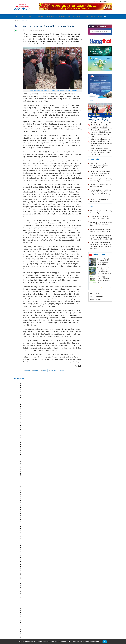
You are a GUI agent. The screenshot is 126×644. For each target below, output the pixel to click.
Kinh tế (28, 16)
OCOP (75, 16)
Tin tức (21, 16)
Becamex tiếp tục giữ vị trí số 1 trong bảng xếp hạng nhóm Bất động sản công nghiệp (100, 173)
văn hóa (62, 370)
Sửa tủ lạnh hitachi (95, 293)
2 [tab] (101, 287)
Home (18, 20)
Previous (90, 287)
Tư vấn (82, 16)
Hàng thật (95, 2)
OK (105, 642)
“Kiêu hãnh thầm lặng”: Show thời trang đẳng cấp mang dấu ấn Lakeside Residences (101, 165)
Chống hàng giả (99, 254)
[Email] (22, 627)
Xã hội (88, 16)
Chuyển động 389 (49, 16)
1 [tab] (99, 287)
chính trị (44, 370)
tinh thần (27, 370)
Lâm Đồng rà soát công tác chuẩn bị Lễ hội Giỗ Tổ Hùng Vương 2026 (101, 223)
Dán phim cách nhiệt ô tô (96, 296)
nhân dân (36, 370)
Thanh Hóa (53, 370)
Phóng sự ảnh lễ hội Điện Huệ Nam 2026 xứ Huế (59, 480)
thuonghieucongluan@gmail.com (51, 624)
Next (110, 287)
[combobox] (100, 31)
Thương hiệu (37, 16)
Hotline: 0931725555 (105, 2)
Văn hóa (24, 20)
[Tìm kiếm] (99, 16)
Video (91, 100)
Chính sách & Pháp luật (64, 16)
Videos (94, 16)
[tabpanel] (33, 399)
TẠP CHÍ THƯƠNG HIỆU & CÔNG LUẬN (62, 638)
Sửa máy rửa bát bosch (96, 299)
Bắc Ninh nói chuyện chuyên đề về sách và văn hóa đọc (62, 517)
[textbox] (100, 31)
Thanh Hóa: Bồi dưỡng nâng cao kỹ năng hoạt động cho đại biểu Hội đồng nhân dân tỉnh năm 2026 (101, 236)
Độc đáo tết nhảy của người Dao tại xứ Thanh (52, 26)
